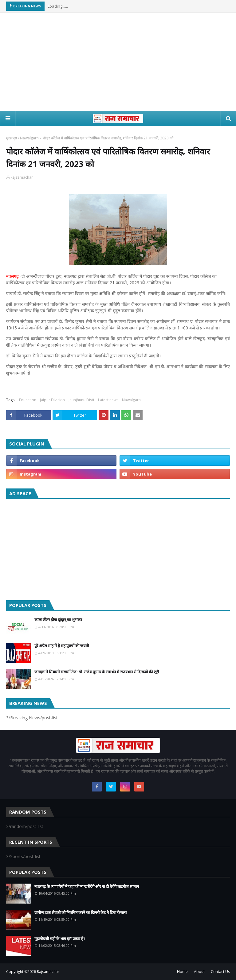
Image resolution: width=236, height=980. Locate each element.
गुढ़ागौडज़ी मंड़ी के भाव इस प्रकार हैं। (60, 939)
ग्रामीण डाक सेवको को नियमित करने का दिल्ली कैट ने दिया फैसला (81, 912)
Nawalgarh (29, 138)
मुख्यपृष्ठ (12, 138)
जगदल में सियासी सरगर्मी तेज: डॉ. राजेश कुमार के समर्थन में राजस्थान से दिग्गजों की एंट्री (97, 672)
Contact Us (220, 972)
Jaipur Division (52, 400)
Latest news (108, 400)
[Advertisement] (118, 62)
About (199, 972)
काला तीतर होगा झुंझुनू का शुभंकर (58, 620)
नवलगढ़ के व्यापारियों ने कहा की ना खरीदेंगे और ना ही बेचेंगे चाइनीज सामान (87, 886)
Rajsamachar (22, 177)
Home (182, 972)
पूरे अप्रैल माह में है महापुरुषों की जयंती (62, 646)
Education (28, 400)
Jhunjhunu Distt (81, 400)
